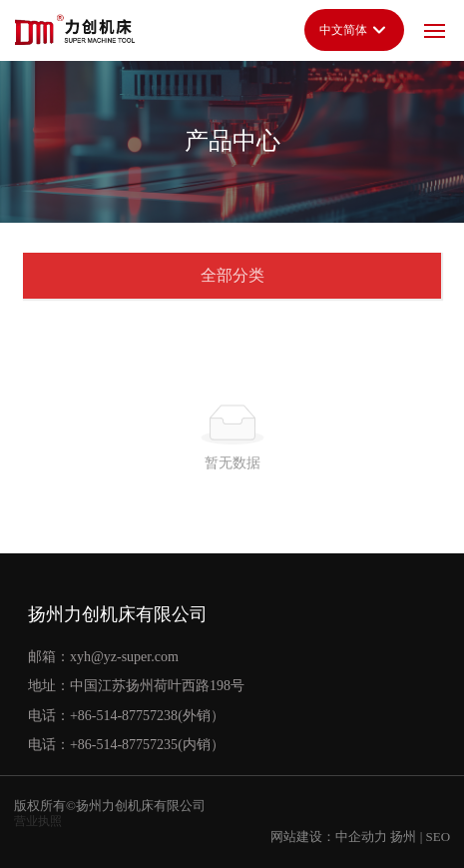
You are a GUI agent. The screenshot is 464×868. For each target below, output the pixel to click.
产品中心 (232, 141)
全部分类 (232, 275)
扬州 (403, 837)
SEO (438, 837)
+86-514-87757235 (124, 745)
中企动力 (361, 837)
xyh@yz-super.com (124, 657)
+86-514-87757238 (124, 716)
